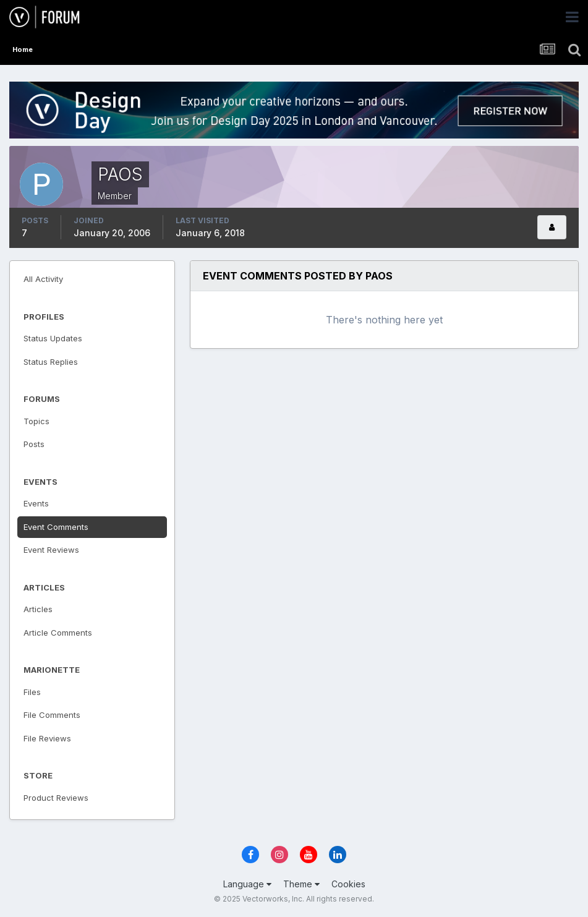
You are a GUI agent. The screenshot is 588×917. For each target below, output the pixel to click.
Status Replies (51, 362)
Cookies (348, 884)
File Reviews (47, 738)
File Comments (52, 715)
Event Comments (56, 527)
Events (36, 503)
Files (32, 692)
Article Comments (58, 633)
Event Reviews (51, 550)
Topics (36, 421)
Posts (34, 444)
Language (247, 884)
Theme (301, 884)
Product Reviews (56, 798)
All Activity (43, 279)
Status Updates (53, 338)
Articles (38, 609)
